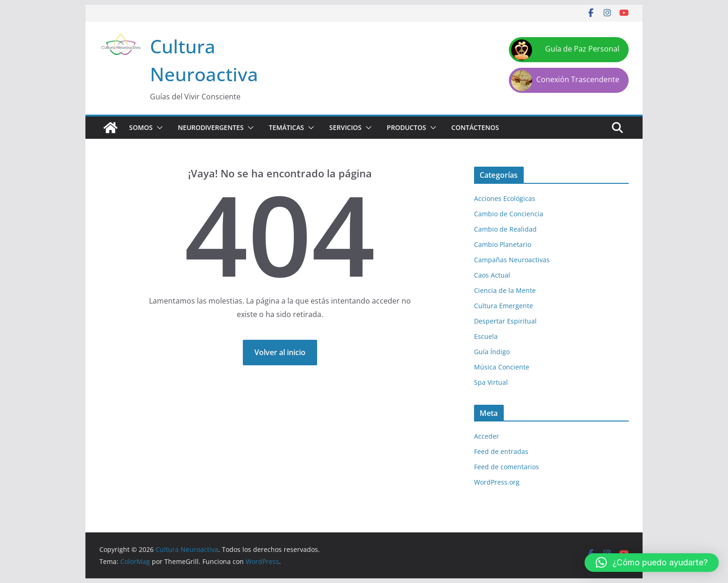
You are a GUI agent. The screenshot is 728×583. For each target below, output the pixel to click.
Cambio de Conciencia (509, 214)
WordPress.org (497, 482)
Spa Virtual (491, 382)
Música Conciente (502, 367)
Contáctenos (475, 127)
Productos (406, 127)
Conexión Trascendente (578, 79)
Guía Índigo (492, 352)
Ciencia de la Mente (505, 290)
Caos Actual (492, 275)
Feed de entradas (501, 451)
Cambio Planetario (503, 244)
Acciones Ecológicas (505, 198)
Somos (141, 127)
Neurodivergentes (211, 127)
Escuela (486, 336)
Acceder (487, 436)
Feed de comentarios (507, 467)
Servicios (345, 127)
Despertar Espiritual (505, 321)
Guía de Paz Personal (582, 49)
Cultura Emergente (504, 306)
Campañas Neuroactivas (512, 260)
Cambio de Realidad (505, 229)
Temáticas (286, 127)
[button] (158, 128)
